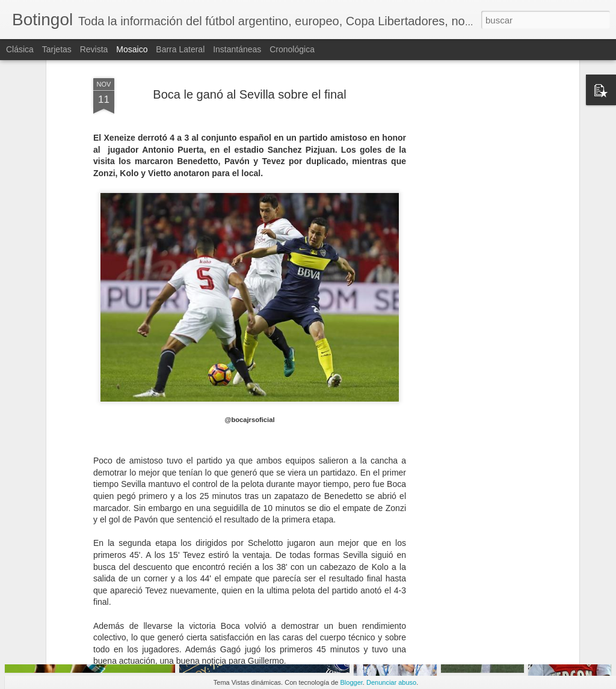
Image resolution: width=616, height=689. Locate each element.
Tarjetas (57, 49)
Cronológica (292, 49)
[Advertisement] (472, 214)
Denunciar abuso (391, 682)
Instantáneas (237, 49)
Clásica (20, 49)
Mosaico (132, 49)
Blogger (352, 682)
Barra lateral (180, 49)
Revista (94, 49)
